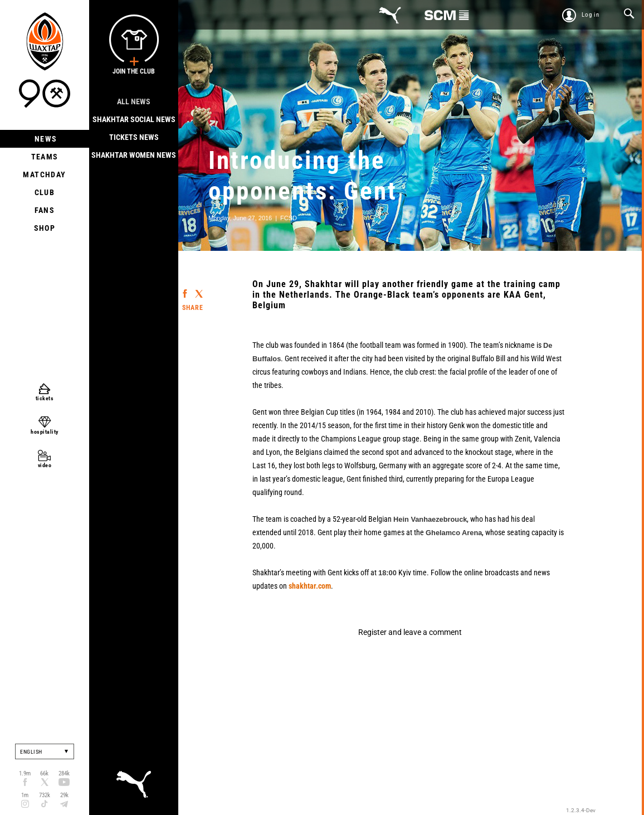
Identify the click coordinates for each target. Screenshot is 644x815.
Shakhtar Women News (134, 155)
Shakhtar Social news (134, 119)
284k (64, 773)
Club (45, 192)
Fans (45, 210)
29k (64, 795)
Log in (591, 15)
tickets (45, 398)
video (45, 465)
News (45, 139)
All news (134, 101)
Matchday (44, 174)
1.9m (25, 773)
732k (45, 795)
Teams (45, 157)
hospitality (45, 432)
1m (25, 795)
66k (44, 773)
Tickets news (134, 137)
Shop (45, 228)
